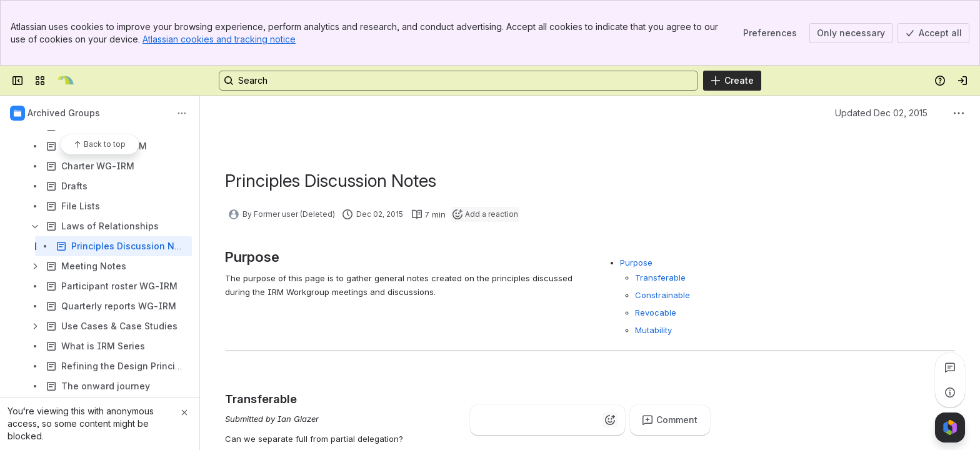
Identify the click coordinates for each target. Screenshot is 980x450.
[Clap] (510, 420)
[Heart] (560, 420)
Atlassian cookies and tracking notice (219, 39)
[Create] (732, 81)
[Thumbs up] (485, 420)
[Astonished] (585, 420)
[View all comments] (950, 367)
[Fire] (535, 420)
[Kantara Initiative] (66, 81)
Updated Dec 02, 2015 (881, 113)
